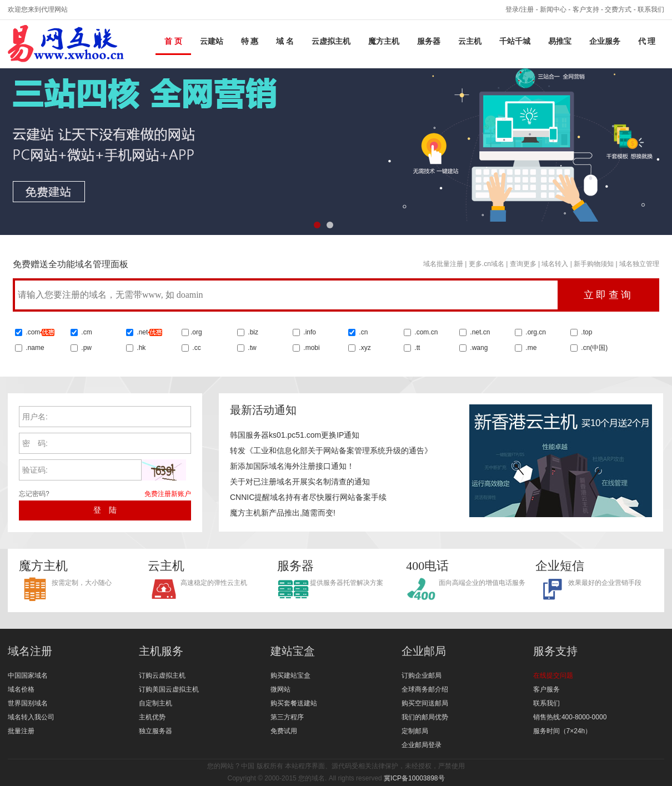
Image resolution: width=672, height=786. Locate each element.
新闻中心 (553, 9)
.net (142, 332)
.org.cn (535, 332)
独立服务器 (156, 731)
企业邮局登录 (422, 745)
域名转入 (555, 264)
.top (586, 332)
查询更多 (523, 264)
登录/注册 (520, 9)
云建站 (212, 41)
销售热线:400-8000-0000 (570, 717)
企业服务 (605, 41)
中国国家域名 (28, 675)
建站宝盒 (293, 651)
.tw (251, 348)
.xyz (364, 348)
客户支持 (586, 9)
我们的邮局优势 (425, 717)
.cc (196, 348)
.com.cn (425, 332)
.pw (86, 348)
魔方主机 (384, 41)
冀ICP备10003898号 (414, 778)
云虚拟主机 (331, 41)
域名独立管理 (639, 264)
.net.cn (479, 332)
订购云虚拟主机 (162, 675)
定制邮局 (415, 731)
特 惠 (250, 41)
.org (196, 332)
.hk (141, 348)
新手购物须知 (594, 264)
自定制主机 (156, 703)
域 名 (285, 41)
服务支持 (555, 651)
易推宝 (560, 41)
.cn (362, 332)
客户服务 (546, 689)
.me (530, 348)
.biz (253, 332)
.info (310, 332)
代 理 (647, 41)
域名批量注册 (443, 264)
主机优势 (152, 717)
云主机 (470, 41)
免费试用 (284, 731)
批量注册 (21, 731)
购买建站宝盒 (290, 675)
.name (34, 348)
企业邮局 (424, 651)
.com (39, 332)
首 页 (173, 41)
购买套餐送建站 (294, 703)
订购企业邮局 (422, 675)
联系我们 (651, 9)
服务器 (429, 41)
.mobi (311, 348)
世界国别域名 (28, 703)
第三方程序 (287, 717)
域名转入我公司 (31, 717)
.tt (416, 348)
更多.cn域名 (487, 264)
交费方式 (618, 9)
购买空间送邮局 (425, 703)
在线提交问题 (553, 675)
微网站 (280, 689)
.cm (86, 332)
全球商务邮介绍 (425, 689)
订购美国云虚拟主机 (169, 689)
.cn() (594, 348)
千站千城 (515, 41)
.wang (478, 348)
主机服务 (161, 651)
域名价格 (21, 689)
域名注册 (30, 651)
